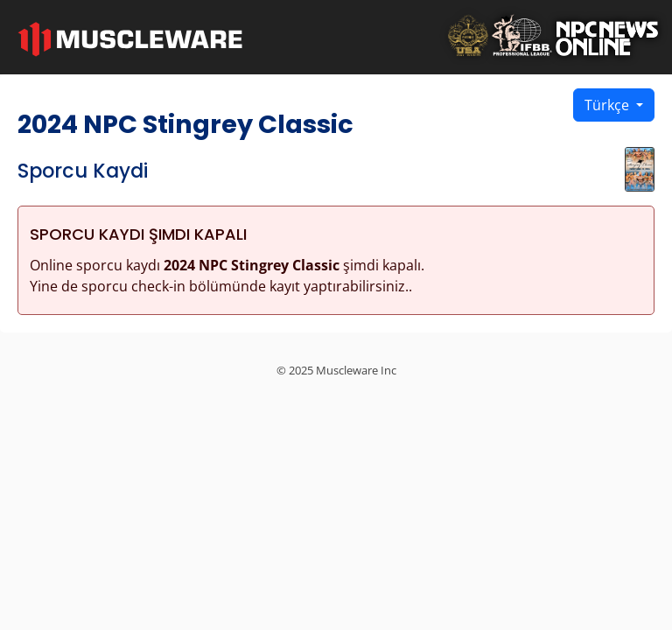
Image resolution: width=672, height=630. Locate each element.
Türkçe (609, 105)
